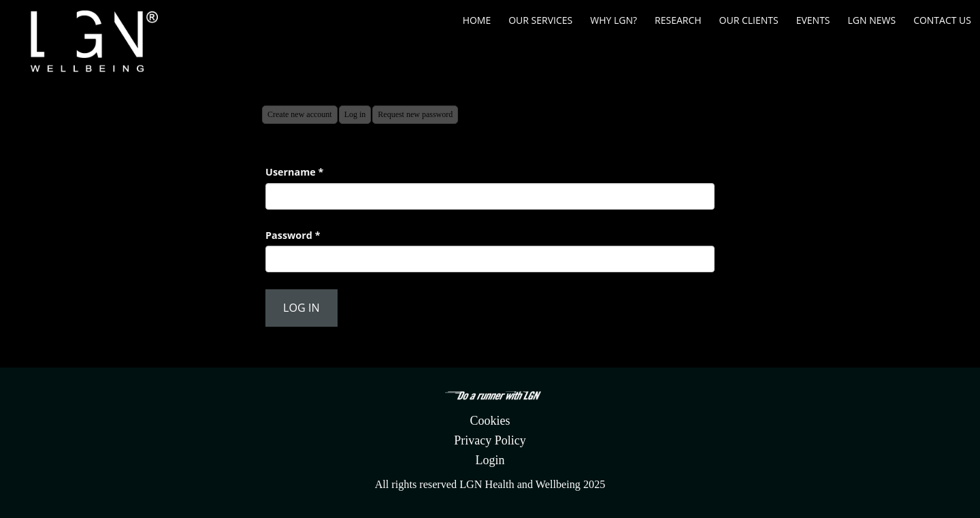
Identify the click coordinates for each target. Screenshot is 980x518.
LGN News (872, 20)
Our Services (540, 20)
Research (678, 20)
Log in (358, 116)
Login (490, 460)
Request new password (415, 114)
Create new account (300, 114)
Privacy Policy (490, 440)
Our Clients (749, 20)
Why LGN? (614, 20)
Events (813, 20)
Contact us (942, 20)
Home (477, 20)
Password (293, 235)
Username (294, 172)
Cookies (490, 421)
